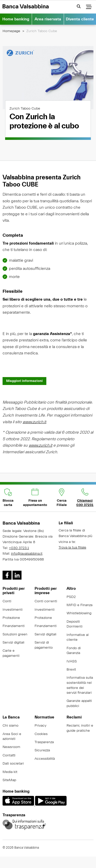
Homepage (11, 31)
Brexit (71, 670)
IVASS (72, 661)
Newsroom (11, 747)
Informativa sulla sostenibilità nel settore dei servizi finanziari (80, 685)
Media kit (10, 772)
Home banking (16, 19)
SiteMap (9, 780)
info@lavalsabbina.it (27, 554)
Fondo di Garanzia (74, 651)
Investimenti (13, 610)
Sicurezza (42, 750)
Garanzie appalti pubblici (79, 703)
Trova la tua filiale (72, 547)
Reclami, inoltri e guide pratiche (80, 728)
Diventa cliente (80, 19)
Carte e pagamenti (11, 653)
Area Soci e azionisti (12, 737)
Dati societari (13, 764)
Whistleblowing (79, 613)
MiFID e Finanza (79, 605)
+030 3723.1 (19, 548)
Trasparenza (44, 742)
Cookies (41, 734)
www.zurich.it (34, 428)
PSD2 (71, 597)
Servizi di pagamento (44, 645)
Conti (7, 601)
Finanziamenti (14, 626)
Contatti (9, 755)
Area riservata (48, 19)
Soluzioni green (15, 634)
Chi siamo (10, 726)
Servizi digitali (13, 643)
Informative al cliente (78, 637)
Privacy (40, 726)
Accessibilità (45, 759)
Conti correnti (46, 601)
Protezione (11, 618)
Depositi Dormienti (74, 624)
